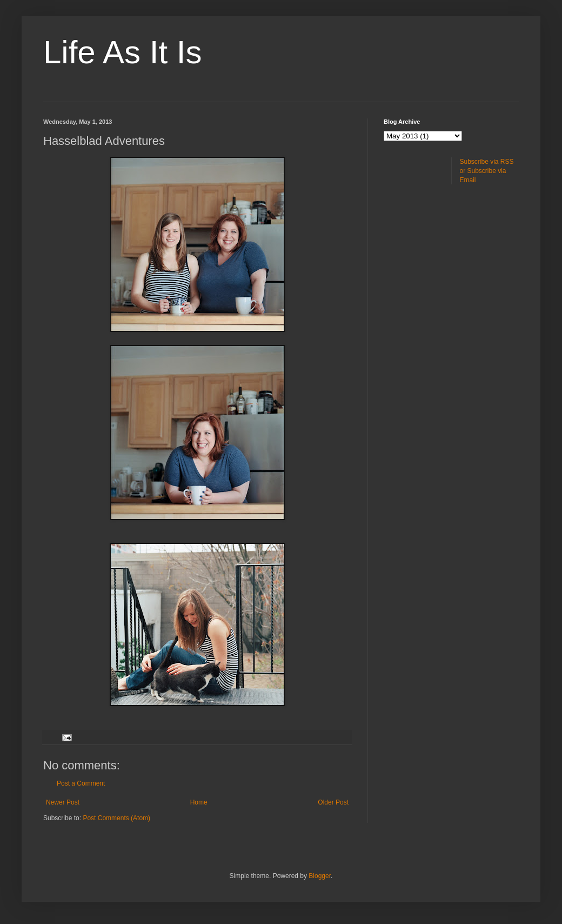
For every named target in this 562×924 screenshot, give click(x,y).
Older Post (333, 802)
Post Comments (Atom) (116, 818)
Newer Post (63, 802)
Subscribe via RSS (487, 162)
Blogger (320, 876)
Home (199, 802)
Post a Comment (81, 783)
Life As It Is (122, 52)
